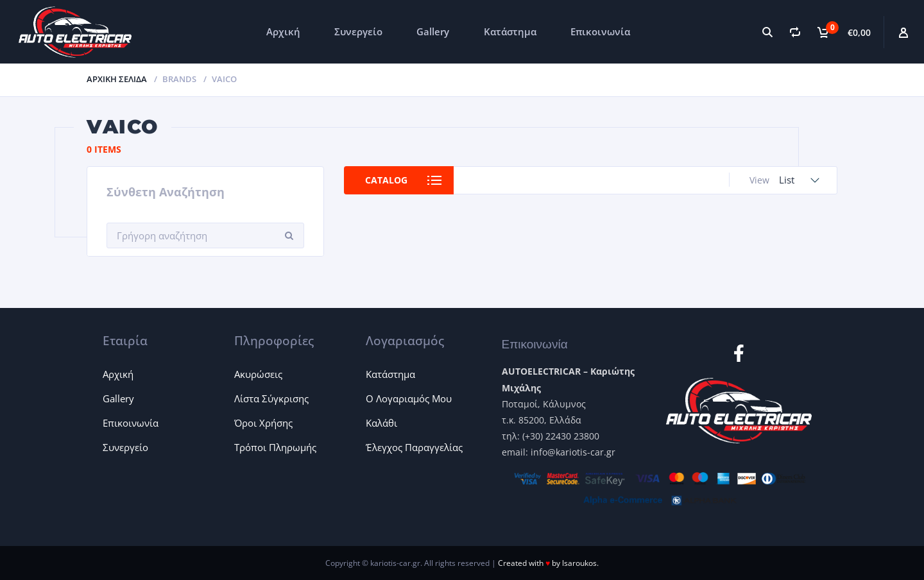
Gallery (433, 31)
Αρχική (283, 31)
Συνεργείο (358, 31)
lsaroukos (579, 563)
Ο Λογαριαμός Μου (409, 398)
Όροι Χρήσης (263, 423)
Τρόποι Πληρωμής (275, 447)
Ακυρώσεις (258, 374)
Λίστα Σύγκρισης (271, 398)
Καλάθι (381, 423)
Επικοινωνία (600, 31)
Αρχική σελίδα (117, 79)
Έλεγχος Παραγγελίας (414, 447)
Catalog (386, 180)
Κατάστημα (510, 31)
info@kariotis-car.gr (573, 452)
